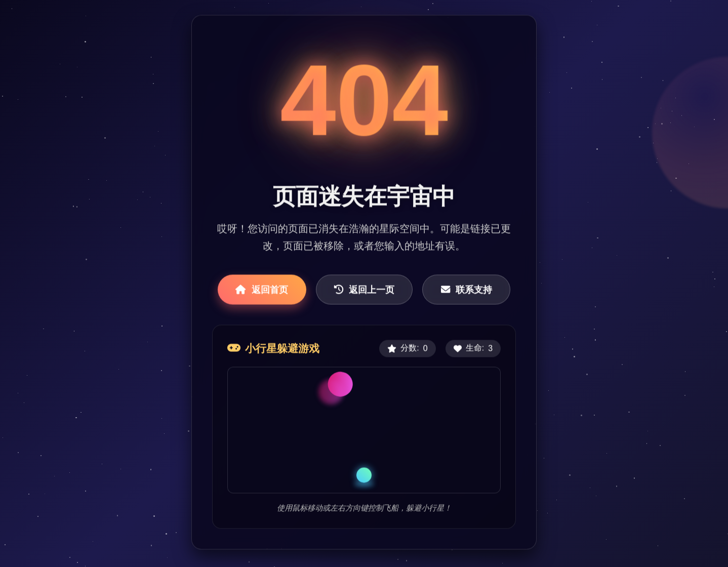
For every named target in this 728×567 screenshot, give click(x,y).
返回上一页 (364, 290)
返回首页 (262, 290)
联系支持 (467, 290)
